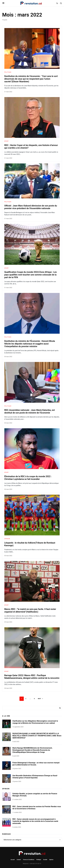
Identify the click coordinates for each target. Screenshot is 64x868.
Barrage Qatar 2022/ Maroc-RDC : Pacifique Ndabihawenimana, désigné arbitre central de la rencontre (32, 677)
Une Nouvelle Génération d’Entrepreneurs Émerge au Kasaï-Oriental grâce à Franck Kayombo (35, 777)
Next (40, 699)
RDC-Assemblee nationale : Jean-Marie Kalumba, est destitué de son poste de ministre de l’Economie (30, 411)
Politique (8, 72)
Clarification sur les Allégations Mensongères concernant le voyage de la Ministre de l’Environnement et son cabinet (35, 722)
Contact (19, 860)
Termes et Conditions (29, 860)
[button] (3, 3)
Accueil (13, 860)
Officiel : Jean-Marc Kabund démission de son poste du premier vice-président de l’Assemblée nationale (31, 207)
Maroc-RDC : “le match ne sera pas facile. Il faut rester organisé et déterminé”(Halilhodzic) (30, 610)
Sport (7, 141)
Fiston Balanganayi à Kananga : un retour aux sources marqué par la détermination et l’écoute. (36, 764)
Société (45, 860)
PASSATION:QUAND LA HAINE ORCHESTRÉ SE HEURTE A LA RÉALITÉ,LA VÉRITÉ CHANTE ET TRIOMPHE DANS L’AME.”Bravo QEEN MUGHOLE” (37, 736)
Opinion (7, 539)
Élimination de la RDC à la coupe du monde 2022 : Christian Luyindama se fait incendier (28, 478)
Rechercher (60, 708)
